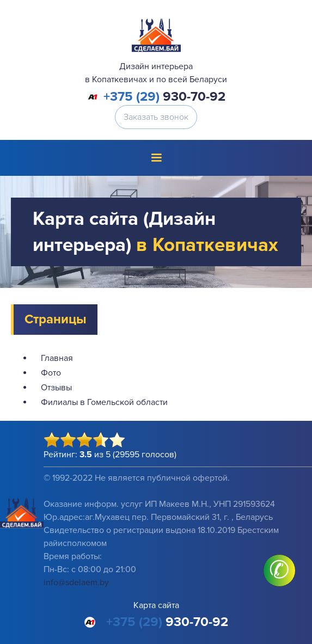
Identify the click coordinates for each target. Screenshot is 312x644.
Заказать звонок (156, 117)
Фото (51, 373)
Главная (57, 358)
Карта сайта (156, 605)
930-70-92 (164, 97)
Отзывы (56, 388)
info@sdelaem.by (76, 582)
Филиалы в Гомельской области (104, 402)
